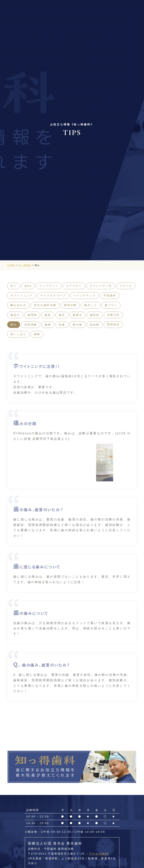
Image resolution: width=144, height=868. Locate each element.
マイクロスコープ (53, 295)
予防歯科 (110, 295)
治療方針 (113, 315)
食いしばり (18, 334)
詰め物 (95, 325)
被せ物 (77, 325)
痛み (14, 325)
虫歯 (62, 325)
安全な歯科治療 (45, 305)
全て (14, 286)
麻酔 (37, 334)
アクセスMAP (99, 854)
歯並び (15, 315)
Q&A (28, 286)
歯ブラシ (111, 305)
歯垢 (48, 315)
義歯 (48, 325)
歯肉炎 (95, 315)
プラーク (126, 286)
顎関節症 (113, 325)
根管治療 (70, 305)
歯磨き (77, 315)
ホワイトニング (22, 295)
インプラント (49, 286)
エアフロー (74, 286)
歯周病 (32, 315)
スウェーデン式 (101, 286)
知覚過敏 (31, 325)
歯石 (62, 315)
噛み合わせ (18, 305)
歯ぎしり (91, 305)
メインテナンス (85, 295)
